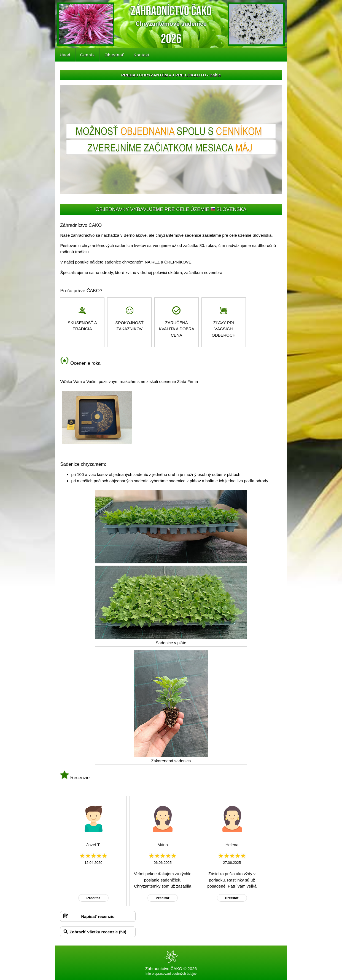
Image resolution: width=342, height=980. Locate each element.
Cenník (88, 55)
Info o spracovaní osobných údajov (171, 974)
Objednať (114, 55)
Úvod (65, 55)
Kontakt (142, 55)
